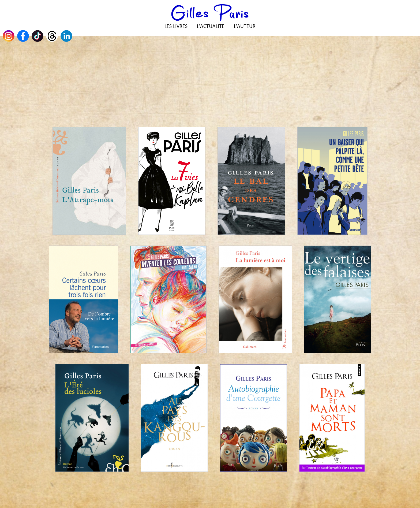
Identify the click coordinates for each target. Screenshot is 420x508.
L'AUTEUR (245, 27)
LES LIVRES (176, 27)
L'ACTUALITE (211, 27)
